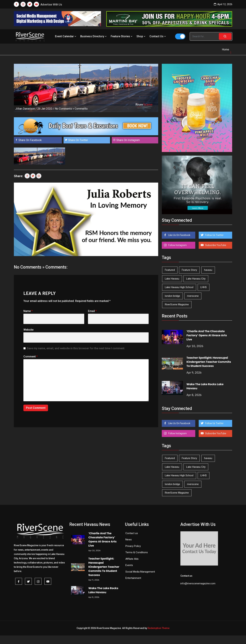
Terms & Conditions (137, 552)
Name (28, 311)
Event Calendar (66, 36)
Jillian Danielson (25, 109)
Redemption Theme (159, 628)
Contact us (132, 533)
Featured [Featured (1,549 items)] (170, 270)
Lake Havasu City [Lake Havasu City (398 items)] (196, 279)
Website (28, 330)
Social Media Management (140, 572)
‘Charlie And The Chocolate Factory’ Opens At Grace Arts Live (207, 335)
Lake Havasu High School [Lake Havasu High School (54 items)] (179, 287)
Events (129, 565)
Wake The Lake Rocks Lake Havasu (103, 590)
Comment (30, 357)
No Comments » (64, 109)
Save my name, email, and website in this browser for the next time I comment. (76, 348)
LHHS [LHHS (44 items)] (204, 287)
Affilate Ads (132, 559)
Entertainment (133, 578)
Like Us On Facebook (179, 235)
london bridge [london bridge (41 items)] (172, 296)
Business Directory (94, 36)
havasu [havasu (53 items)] (208, 270)
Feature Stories (122, 36)
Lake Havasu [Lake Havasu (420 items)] (172, 279)
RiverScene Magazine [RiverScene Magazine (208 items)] (177, 304)
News (129, 540)
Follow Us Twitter (214, 235)
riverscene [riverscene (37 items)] (193, 296)
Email (92, 311)
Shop (141, 36)
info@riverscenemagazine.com (198, 583)
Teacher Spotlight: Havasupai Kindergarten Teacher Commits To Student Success (209, 362)
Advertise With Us (51, 5)
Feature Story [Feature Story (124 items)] (189, 270)
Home (225, 49)
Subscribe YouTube (215, 245)
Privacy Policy (133, 546)
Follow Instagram (177, 245)
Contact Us (158, 36)
